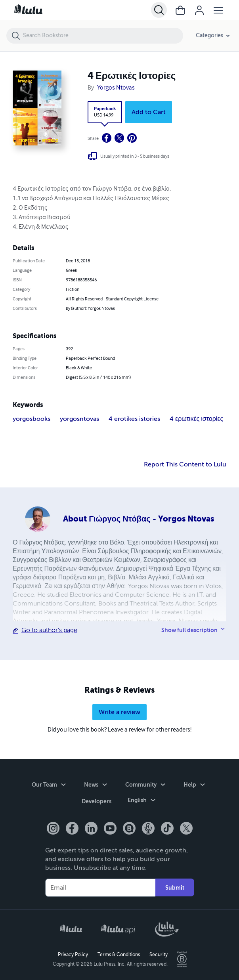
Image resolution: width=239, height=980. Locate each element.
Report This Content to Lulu (185, 464)
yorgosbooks (32, 419)
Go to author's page (49, 630)
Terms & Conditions (119, 955)
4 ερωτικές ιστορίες (196, 419)
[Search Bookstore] (103, 36)
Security (159, 955)
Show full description (189, 630)
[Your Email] (100, 887)
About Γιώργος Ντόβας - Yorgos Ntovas (138, 519)
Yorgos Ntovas (116, 88)
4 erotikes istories (134, 419)
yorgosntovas (79, 419)
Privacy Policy (73, 955)
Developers (97, 802)
